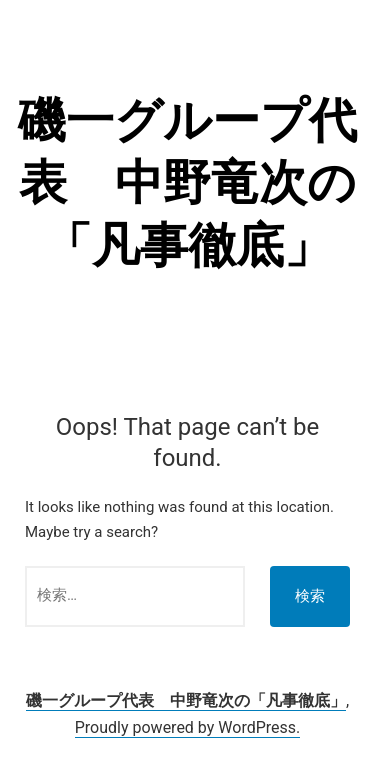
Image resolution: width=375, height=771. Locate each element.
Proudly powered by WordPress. (188, 727)
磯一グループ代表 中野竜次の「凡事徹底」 (187, 183)
